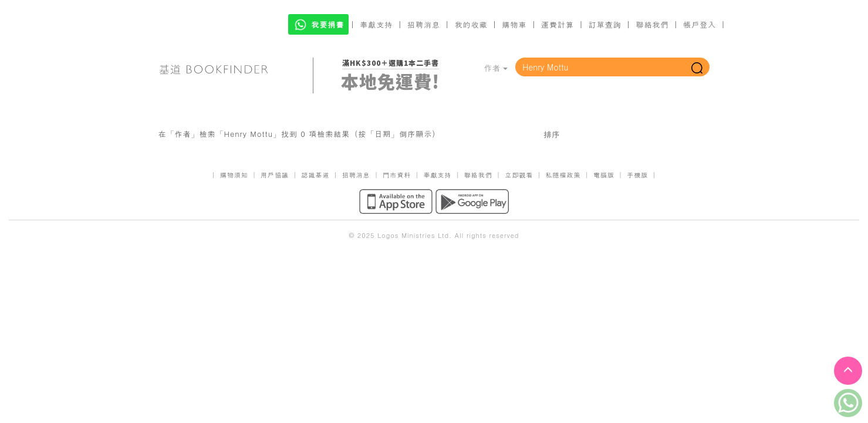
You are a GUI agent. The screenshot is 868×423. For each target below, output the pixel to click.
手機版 (637, 175)
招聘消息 (424, 24)
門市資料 (397, 175)
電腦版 (604, 175)
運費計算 (558, 24)
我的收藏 (471, 24)
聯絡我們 (652, 24)
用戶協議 (275, 175)
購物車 (514, 24)
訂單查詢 (605, 24)
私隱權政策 (563, 175)
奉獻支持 (376, 24)
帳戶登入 (700, 24)
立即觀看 (519, 175)
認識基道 (315, 175)
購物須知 (234, 175)
